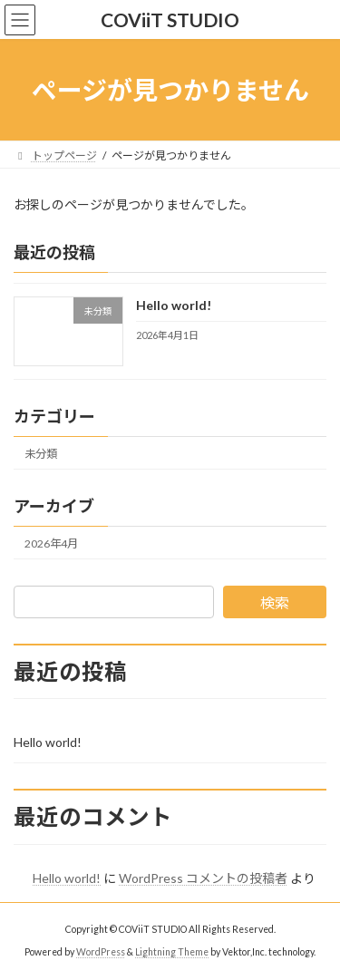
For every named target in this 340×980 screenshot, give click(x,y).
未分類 (41, 454)
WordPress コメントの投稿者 (203, 878)
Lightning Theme (172, 952)
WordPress (101, 952)
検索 (275, 602)
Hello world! (174, 306)
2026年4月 (51, 543)
